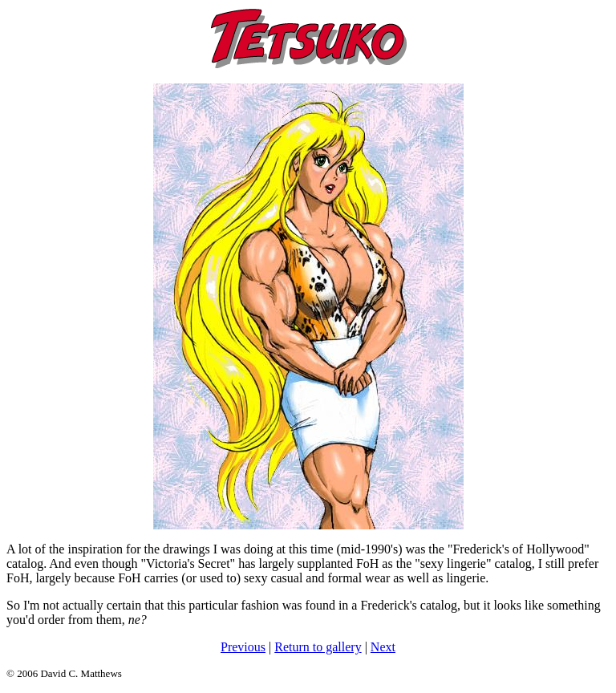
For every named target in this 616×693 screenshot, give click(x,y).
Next (383, 647)
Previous (243, 647)
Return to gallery (318, 647)
